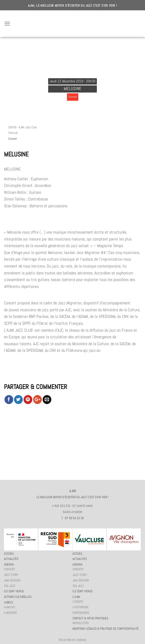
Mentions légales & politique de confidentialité (106, 629)
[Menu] (7, 23)
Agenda (9, 564)
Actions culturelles (18, 597)
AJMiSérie (10, 613)
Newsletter (81, 623)
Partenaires (81, 613)
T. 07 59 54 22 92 (73, 518)
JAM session (12, 580)
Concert (13, 139)
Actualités (11, 559)
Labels (8, 602)
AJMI (72, 24)
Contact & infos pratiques (90, 618)
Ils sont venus (14, 591)
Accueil (9, 554)
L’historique (81, 607)
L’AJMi (76, 597)
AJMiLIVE (10, 607)
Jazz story (11, 575)
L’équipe (78, 602)
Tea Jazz (10, 586)
